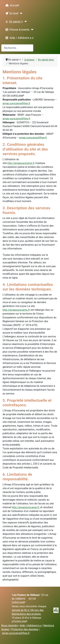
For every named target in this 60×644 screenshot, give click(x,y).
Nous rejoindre (10, 626)
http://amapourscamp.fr (21, 163)
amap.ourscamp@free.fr (16, 103)
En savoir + (14, 22)
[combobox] (17, 48)
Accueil (12, 5)
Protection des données (25, 629)
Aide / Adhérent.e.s (19, 38)
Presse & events (17, 30)
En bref (11, 13)
